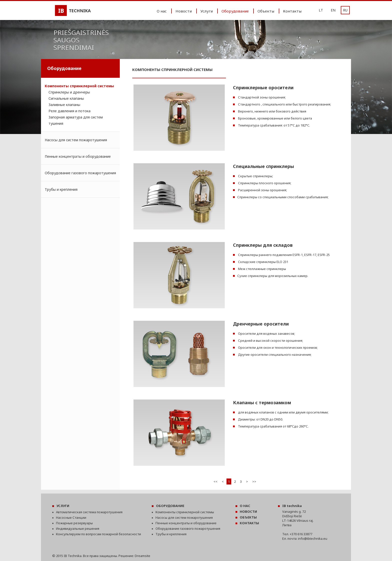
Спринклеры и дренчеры (69, 92)
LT (321, 10)
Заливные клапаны (64, 105)
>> (254, 481)
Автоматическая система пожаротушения (89, 512)
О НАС (245, 506)
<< (215, 481)
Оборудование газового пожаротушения (80, 173)
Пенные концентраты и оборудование (78, 156)
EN (333, 10)
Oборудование (235, 11)
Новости (184, 11)
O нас (162, 11)
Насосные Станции (71, 517)
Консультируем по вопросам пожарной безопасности (98, 534)
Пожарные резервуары (74, 523)
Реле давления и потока (69, 111)
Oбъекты (266, 11)
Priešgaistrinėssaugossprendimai (81, 40)
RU (345, 10)
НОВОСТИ (248, 511)
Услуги (207, 11)
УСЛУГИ (63, 506)
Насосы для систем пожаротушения (76, 140)
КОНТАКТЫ (249, 523)
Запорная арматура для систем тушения (76, 120)
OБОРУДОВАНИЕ (170, 506)
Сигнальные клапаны (66, 98)
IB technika (292, 506)
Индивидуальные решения (78, 528)
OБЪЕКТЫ (248, 517)
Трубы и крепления (61, 189)
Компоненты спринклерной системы (79, 86)
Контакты (292, 11)
